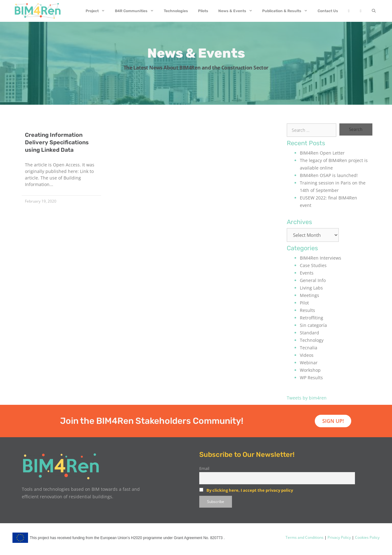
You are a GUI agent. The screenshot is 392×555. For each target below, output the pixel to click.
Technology (312, 340)
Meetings (309, 295)
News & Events (238, 11)
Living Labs (311, 288)
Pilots (203, 11)
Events (307, 273)
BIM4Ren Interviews (321, 258)
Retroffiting (312, 318)
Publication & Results (287, 11)
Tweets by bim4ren (307, 398)
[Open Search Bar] (374, 11)
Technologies (176, 11)
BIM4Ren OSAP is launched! (329, 175)
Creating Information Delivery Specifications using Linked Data (57, 142)
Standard (309, 333)
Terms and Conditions (305, 537)
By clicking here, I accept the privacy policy (250, 490)
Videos (307, 355)
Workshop (310, 370)
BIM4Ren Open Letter (322, 153)
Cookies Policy (367, 537)
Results (307, 310)
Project (98, 11)
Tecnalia (309, 348)
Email (204, 469)
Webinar (309, 363)
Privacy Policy (339, 537)
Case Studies (313, 265)
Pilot (304, 303)
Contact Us (328, 11)
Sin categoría (313, 325)
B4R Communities (137, 11)
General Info (313, 280)
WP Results (311, 378)
